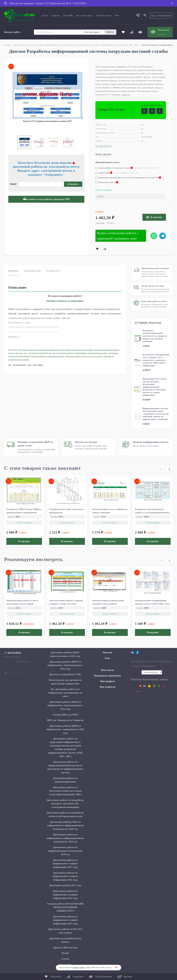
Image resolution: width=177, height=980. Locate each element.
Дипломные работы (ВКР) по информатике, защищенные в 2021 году (65, 729)
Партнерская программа (108, 676)
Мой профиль (107, 681)
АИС (30, 365)
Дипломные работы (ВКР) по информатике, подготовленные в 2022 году (65, 705)
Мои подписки (108, 687)
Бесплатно (65, 964)
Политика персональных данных (149, 679)
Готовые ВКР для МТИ (65, 715)
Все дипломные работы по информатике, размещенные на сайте (80, 353)
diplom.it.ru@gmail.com (17, 673)
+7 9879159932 (13, 653)
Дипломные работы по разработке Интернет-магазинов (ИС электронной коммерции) (65, 804)
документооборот (19, 365)
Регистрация (165, 16)
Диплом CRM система (65, 948)
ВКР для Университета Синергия (65, 720)
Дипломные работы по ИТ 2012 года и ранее (84, 356)
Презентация (104, 173)
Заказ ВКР (68, 16)
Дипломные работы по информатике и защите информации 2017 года (65, 864)
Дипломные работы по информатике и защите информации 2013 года (65, 920)
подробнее (14, 337)
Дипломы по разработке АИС (40, 353)
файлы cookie (79, 968)
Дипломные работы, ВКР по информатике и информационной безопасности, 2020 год (65, 825)
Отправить (73, 184)
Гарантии (56, 16)
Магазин (107, 652)
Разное (65, 953)
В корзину (154, 217)
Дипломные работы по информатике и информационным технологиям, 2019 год (65, 838)
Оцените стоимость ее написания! (65, 301)
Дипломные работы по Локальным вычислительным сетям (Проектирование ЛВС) (65, 791)
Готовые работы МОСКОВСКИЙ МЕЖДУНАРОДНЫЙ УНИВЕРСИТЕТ (65, 907)
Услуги (45, 16)
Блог (108, 658)
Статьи (65, 959)
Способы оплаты (104, 16)
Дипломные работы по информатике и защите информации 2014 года (65, 895)
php (10, 365)
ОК (116, 967)
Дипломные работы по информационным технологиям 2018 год (65, 851)
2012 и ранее (38, 365)
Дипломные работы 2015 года (65, 885)
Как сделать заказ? (84, 16)
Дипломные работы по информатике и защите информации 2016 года (65, 876)
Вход (154, 16)
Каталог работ (13, 32)
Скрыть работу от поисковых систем (114, 168)
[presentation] (161, 469)
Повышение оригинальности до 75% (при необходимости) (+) (128, 178)
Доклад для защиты (107, 182)
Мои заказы (108, 670)
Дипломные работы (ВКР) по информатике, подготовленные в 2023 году (65, 665)
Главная (8, 45)
